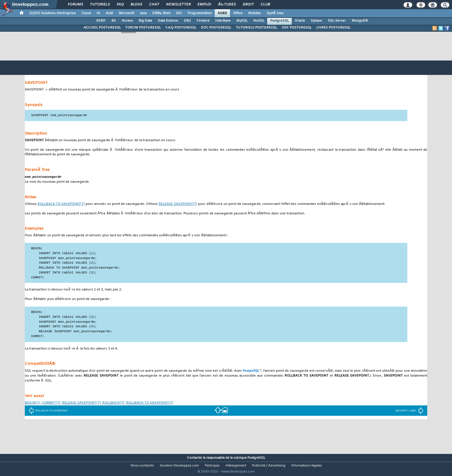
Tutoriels (100, 5)
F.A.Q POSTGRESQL (181, 28)
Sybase (316, 21)
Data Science (168, 21)
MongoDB (360, 21)
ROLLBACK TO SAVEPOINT (48, 411)
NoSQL (259, 21)
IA (98, 13)
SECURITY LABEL (409, 411)
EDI (179, 13)
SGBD (222, 13)
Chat (154, 5)
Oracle (300, 21)
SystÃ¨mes (275, 13)
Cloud (86, 13)
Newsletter (178, 5)
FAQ (120, 5)
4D (114, 21)
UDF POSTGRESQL (297, 28)
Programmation (200, 13)
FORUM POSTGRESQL (143, 28)
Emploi (204, 5)
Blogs (136, 5)
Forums (75, 5)
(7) (61, 205)
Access (127, 21)
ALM (109, 13)
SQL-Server (337, 21)
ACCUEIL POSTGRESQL (102, 28)
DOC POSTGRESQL (216, 28)
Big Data (145, 21)
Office (238, 13)
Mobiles (255, 13)
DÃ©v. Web (161, 13)
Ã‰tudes (227, 5)
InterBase (223, 21)
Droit (248, 5)
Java (143, 13)
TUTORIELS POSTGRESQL (256, 28)
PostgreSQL (279, 21)
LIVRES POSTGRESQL (333, 28)
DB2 (187, 21)
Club (265, 5)
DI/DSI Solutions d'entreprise (53, 13)
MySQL (242, 21)
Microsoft (126, 13)
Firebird (203, 21)
